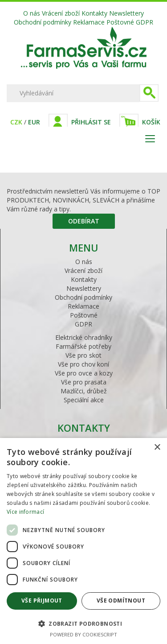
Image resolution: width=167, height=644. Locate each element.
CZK (16, 122)
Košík (151, 122)
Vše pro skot (83, 355)
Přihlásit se (91, 122)
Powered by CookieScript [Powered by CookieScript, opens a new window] (83, 634)
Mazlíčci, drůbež (84, 391)
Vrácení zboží (61, 13)
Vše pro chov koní (83, 364)
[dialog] (83, 541)
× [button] (157, 448)
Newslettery (126, 13)
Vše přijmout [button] (42, 601)
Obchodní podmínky (43, 22)
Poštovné (120, 22)
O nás (32, 13)
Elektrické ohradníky (84, 337)
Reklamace (89, 22)
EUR (34, 122)
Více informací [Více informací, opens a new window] (25, 512)
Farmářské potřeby (83, 346)
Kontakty (94, 13)
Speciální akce (84, 400)
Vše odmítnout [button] (121, 601)
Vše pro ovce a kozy (84, 373)
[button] (83, 623)
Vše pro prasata (84, 382)
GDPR (145, 22)
